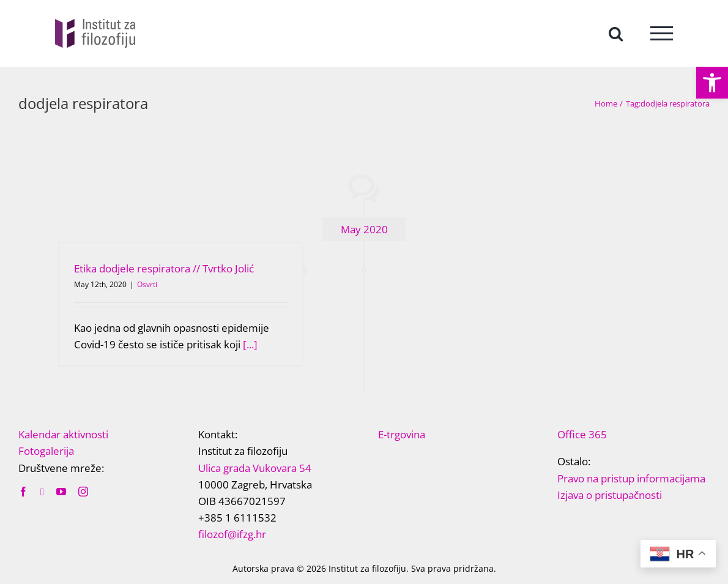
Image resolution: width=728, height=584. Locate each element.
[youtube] (61, 492)
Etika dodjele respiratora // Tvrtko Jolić (164, 268)
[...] (250, 344)
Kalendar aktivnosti (63, 434)
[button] (712, 83)
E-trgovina (402, 434)
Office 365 (582, 434)
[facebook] (23, 492)
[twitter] (42, 492)
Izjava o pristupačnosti (610, 495)
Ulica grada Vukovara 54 (255, 468)
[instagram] (83, 492)
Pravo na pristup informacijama (631, 478)
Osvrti (147, 284)
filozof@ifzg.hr (232, 534)
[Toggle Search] (616, 33)
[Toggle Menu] (662, 33)
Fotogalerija (46, 451)
